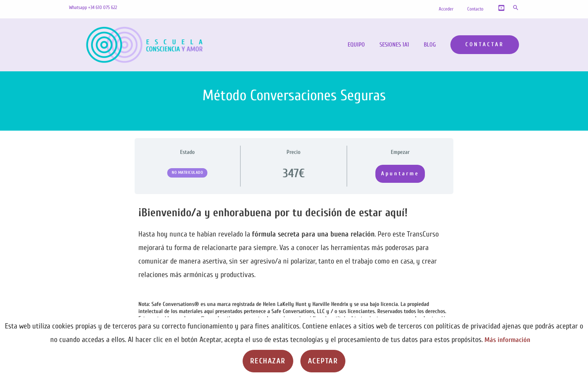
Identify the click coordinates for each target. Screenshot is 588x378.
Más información (508, 340)
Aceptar (323, 361)
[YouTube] (501, 8)
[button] (516, 8)
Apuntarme (400, 174)
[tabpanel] (294, 271)
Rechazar (268, 361)
